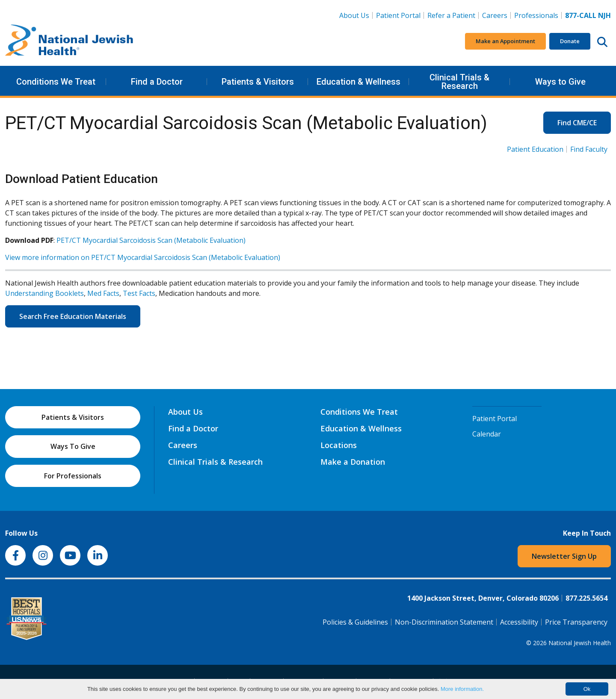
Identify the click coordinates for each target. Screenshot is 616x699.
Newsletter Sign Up (564, 556)
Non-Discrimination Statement (444, 622)
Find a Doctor (157, 82)
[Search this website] (602, 41)
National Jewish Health (580, 643)
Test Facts (139, 293)
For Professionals (73, 476)
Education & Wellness (358, 82)
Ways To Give (73, 446)
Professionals (536, 15)
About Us (354, 15)
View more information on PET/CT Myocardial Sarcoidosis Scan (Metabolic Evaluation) (143, 257)
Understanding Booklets (44, 293)
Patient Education (535, 149)
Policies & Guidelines (355, 622)
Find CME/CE (577, 123)
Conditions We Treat (56, 82)
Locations (339, 445)
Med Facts (103, 293)
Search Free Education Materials (73, 316)
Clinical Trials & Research (459, 82)
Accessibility (519, 622)
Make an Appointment (505, 41)
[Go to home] (69, 41)
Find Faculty (589, 149)
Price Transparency (576, 622)
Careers (496, 15)
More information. (462, 689)
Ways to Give (560, 82)
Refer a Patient (451, 15)
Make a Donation (353, 462)
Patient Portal (398, 15)
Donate (570, 41)
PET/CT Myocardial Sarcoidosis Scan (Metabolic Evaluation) (151, 240)
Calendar (487, 434)
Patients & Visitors (258, 82)
